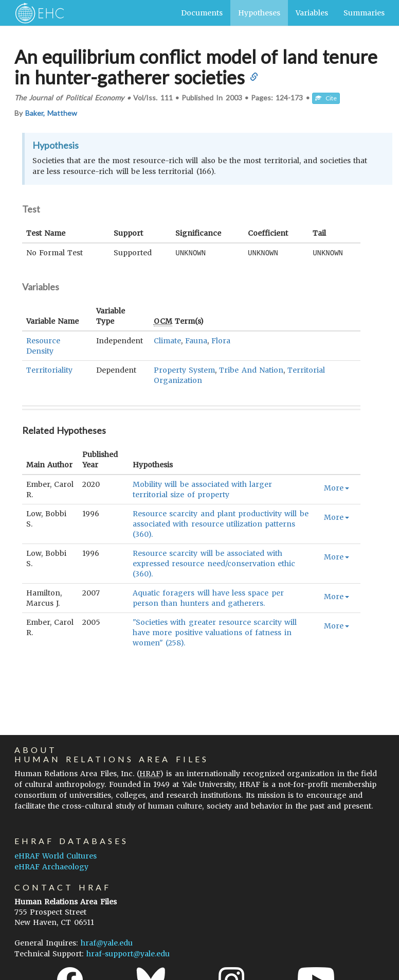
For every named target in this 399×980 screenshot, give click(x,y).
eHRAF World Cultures (56, 856)
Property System (184, 370)
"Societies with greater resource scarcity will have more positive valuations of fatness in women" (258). (215, 632)
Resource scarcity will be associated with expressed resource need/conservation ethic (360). (214, 563)
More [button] (337, 487)
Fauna (196, 340)
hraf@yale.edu (107, 943)
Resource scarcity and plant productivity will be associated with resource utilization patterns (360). (220, 523)
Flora (221, 340)
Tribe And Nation (251, 370)
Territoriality (49, 370)
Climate (167, 340)
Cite (326, 98)
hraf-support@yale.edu (128, 954)
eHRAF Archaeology (51, 867)
